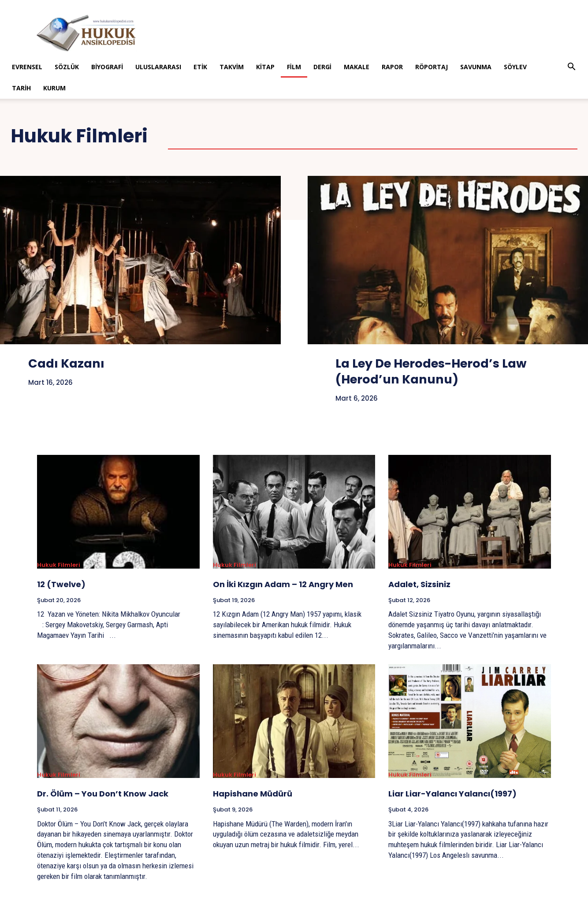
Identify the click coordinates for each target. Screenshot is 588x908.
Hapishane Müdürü (253, 794)
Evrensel (27, 67)
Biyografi (107, 67)
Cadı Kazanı (70, 363)
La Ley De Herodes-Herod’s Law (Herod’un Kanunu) (441, 371)
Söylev (515, 67)
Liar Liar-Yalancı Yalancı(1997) (452, 794)
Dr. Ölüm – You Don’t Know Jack (103, 794)
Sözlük (67, 67)
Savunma (476, 67)
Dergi (322, 67)
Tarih (21, 88)
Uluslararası (158, 67)
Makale (357, 67)
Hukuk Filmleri (59, 565)
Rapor (392, 67)
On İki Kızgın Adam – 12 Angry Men (283, 584)
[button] (572, 68)
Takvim (232, 67)
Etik (200, 67)
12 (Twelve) (61, 584)
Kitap (265, 67)
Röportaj (432, 67)
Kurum (54, 88)
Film (294, 67)
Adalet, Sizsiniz (419, 584)
